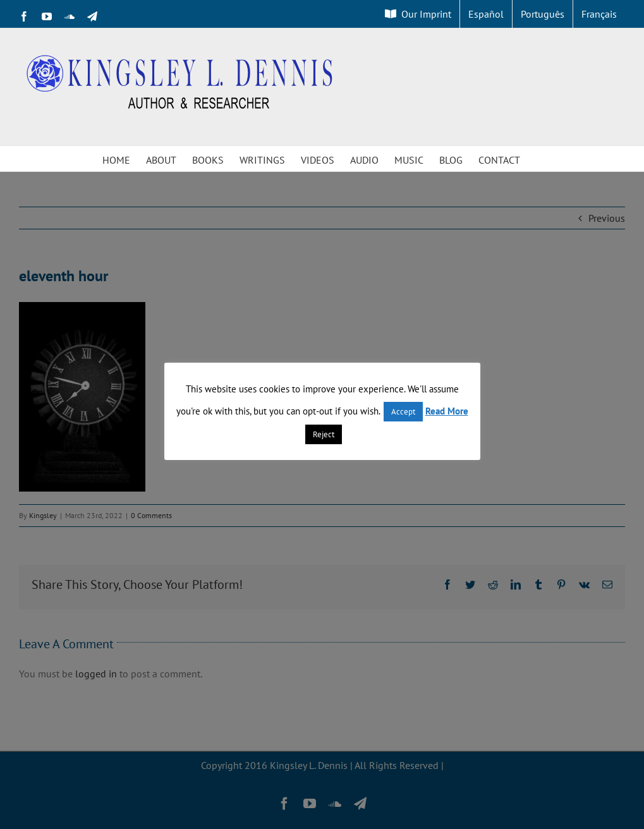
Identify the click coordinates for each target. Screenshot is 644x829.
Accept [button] (403, 412)
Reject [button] (324, 434)
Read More (447, 411)
